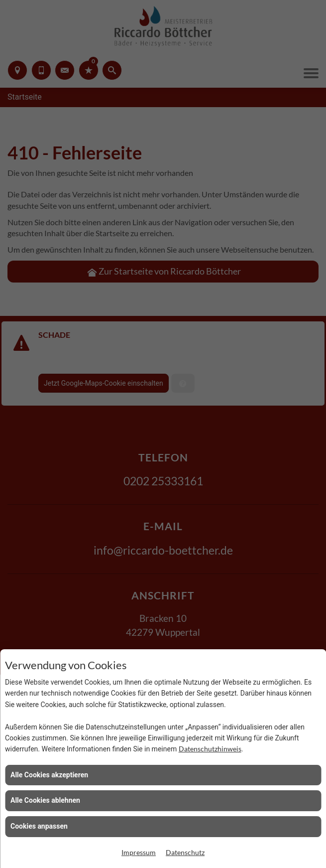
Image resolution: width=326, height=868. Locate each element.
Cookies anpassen (39, 826)
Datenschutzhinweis (210, 749)
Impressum (139, 852)
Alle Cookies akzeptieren (49, 775)
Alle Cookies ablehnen (45, 800)
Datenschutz (185, 852)
